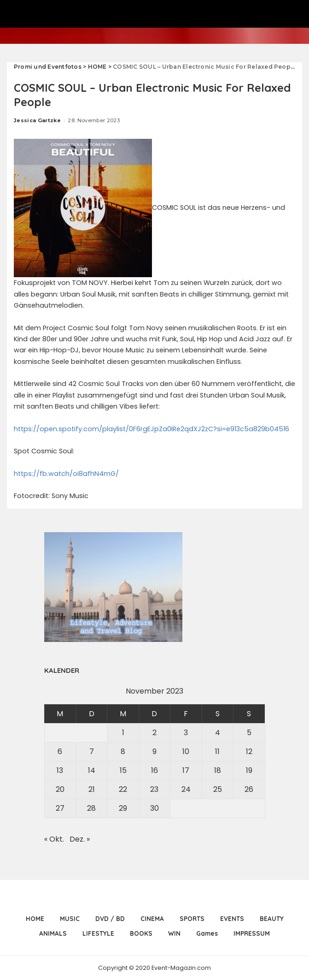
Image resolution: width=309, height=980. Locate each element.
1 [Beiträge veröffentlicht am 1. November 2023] (123, 733)
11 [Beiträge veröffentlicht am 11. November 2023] (217, 751)
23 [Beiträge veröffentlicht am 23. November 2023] (154, 789)
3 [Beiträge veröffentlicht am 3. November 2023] (186, 733)
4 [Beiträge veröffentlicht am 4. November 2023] (218, 733)
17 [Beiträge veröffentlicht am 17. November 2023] (186, 770)
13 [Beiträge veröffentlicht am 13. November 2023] (60, 770)
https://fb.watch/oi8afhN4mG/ (66, 474)
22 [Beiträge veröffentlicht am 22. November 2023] (123, 789)
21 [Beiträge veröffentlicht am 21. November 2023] (92, 789)
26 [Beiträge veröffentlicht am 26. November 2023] (249, 789)
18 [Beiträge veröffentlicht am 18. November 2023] (218, 770)
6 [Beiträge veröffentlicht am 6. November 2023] (60, 751)
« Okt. (54, 839)
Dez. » (80, 839)
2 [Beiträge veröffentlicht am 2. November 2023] (154, 733)
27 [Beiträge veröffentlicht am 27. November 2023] (60, 808)
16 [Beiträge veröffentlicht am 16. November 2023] (154, 770)
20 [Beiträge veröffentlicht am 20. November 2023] (60, 789)
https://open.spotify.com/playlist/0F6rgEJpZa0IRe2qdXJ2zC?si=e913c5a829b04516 (152, 429)
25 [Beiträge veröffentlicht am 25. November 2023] (218, 789)
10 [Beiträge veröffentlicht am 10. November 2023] (186, 751)
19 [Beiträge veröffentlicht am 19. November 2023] (249, 770)
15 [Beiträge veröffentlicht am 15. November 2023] (123, 770)
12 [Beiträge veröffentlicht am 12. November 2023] (249, 751)
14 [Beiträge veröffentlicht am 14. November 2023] (92, 770)
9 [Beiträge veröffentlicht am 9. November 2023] (154, 751)
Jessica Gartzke (37, 120)
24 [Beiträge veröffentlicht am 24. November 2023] (186, 789)
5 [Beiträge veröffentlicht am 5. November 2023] (249, 733)
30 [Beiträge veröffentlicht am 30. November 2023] (154, 808)
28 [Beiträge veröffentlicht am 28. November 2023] (91, 808)
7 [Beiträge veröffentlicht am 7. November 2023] (92, 751)
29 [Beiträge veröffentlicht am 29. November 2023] (123, 808)
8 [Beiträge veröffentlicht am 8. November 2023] (123, 751)
